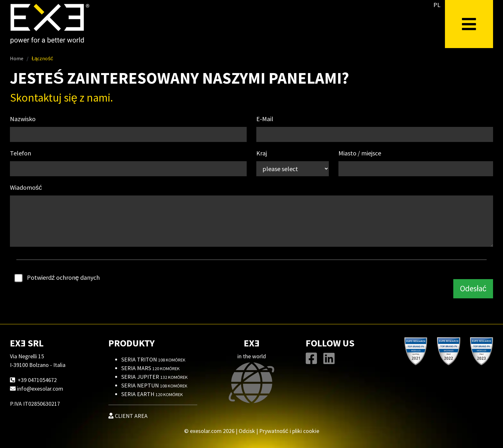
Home (17, 58)
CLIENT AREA (128, 416)
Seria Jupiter (154, 377)
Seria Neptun (154, 385)
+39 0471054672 (37, 380)
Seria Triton (153, 359)
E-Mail (265, 119)
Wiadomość (26, 187)
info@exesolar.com (40, 389)
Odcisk (247, 431)
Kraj (262, 153)
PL (437, 5)
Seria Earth (152, 394)
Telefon (21, 153)
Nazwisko (23, 119)
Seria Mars (150, 368)
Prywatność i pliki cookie (289, 431)
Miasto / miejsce (360, 153)
